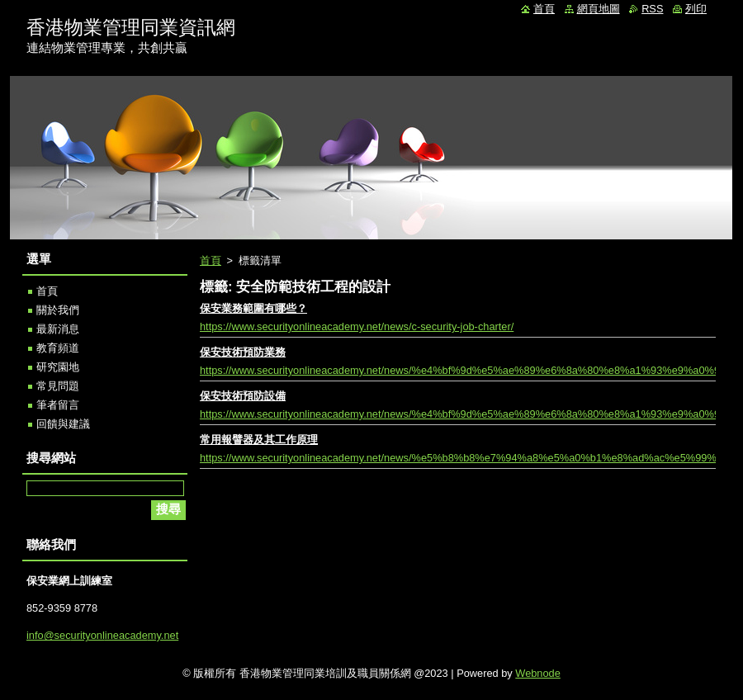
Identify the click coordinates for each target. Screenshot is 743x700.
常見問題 (58, 386)
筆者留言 (58, 405)
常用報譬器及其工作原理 (259, 440)
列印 (696, 9)
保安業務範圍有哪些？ (253, 308)
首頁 (211, 260)
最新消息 (58, 329)
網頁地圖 (599, 9)
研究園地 (58, 367)
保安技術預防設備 (243, 396)
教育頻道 (58, 348)
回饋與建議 (63, 424)
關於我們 (58, 310)
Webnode (538, 673)
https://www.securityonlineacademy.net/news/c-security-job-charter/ (357, 326)
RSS (652, 9)
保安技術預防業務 (243, 352)
